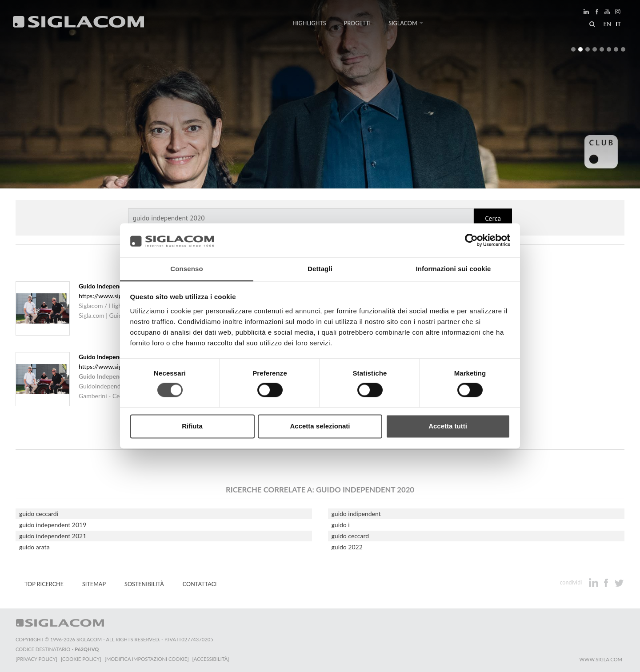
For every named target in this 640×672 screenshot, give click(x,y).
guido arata (34, 547)
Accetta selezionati (320, 426)
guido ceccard (350, 536)
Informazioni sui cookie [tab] (454, 269)
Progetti (358, 23)
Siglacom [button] (406, 23)
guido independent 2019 (53, 525)
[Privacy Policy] (36, 659)
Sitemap (94, 584)
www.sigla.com (601, 659)
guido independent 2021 (53, 536)
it (618, 24)
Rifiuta (192, 426)
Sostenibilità (144, 584)
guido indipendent (356, 514)
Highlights (309, 23)
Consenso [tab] (186, 269)
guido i (341, 525)
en (607, 24)
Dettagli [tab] (320, 269)
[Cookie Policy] (81, 659)
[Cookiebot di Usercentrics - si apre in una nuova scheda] (471, 240)
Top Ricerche (44, 584)
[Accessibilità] (211, 659)
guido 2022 (347, 547)
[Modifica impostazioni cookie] (147, 659)
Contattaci (200, 584)
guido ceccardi (39, 514)
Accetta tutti (448, 426)
